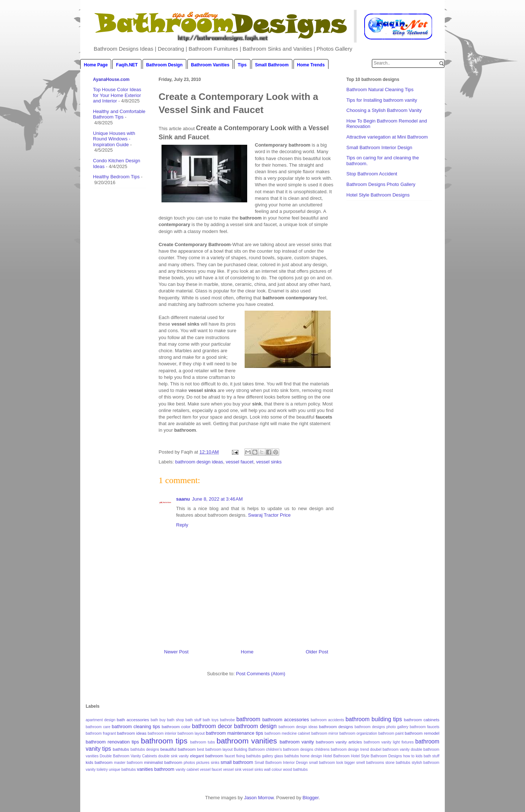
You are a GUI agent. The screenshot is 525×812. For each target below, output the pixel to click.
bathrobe (227, 720)
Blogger (311, 798)
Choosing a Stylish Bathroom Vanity (384, 110)
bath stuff (194, 720)
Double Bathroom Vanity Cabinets (129, 756)
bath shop (176, 720)
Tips (242, 65)
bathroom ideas (132, 733)
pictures (203, 763)
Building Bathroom (249, 749)
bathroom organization (358, 733)
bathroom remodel (422, 733)
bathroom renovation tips (112, 742)
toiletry (102, 770)
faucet (230, 756)
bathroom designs (336, 726)
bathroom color (176, 726)
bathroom (248, 719)
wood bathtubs (295, 770)
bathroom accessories (285, 720)
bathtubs (121, 749)
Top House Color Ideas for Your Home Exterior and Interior (117, 95)
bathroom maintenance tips (235, 733)
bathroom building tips (374, 719)
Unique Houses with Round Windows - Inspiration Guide (114, 139)
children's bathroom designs (290, 749)
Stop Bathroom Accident (372, 174)
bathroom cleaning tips (136, 726)
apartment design (100, 720)
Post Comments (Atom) (260, 674)
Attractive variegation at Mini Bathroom (387, 137)
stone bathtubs (398, 763)
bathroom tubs (202, 742)
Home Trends (311, 65)
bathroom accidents (327, 720)
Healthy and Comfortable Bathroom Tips (119, 114)
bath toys (211, 720)
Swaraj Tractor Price (269, 515)
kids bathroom (99, 762)
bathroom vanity (297, 742)
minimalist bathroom (163, 762)
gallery (267, 756)
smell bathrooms (370, 763)
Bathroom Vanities (210, 65)
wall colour (273, 770)
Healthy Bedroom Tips (116, 177)
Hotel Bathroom (337, 756)
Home (247, 652)
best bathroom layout (215, 749)
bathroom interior (162, 733)
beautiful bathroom (178, 749)
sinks (215, 763)
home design (311, 756)
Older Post (317, 652)
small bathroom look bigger (332, 763)
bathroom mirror (325, 733)
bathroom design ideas (199, 462)
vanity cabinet (187, 770)
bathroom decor (212, 726)
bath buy (158, 720)
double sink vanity (174, 756)
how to (409, 756)
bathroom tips (164, 741)
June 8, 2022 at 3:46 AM (217, 499)
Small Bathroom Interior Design (379, 147)
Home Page (96, 65)
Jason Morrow (259, 798)
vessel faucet (240, 462)
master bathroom (129, 763)
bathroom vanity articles (339, 742)
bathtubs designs (145, 749)
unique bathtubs (122, 770)
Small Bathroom (272, 65)
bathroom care (98, 727)
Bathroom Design (164, 65)
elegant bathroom (207, 756)
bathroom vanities (247, 741)
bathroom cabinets (422, 720)
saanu (183, 499)
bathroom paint (391, 733)
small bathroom (237, 762)
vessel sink (232, 770)
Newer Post (176, 652)
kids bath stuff (427, 756)
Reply (182, 525)
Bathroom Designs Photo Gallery (381, 184)
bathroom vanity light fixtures (389, 742)
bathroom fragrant (101, 733)
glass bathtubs (286, 756)
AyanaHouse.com (111, 79)
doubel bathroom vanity (390, 749)
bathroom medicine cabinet (287, 733)
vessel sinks (269, 462)
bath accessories (133, 720)
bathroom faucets (425, 727)
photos (189, 763)
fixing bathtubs (248, 756)
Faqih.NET (127, 65)
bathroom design (255, 726)
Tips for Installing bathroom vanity (382, 100)
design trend (358, 749)
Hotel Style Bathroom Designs (378, 195)
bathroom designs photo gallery (382, 727)
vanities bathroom (155, 769)
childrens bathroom (330, 749)
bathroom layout (191, 733)
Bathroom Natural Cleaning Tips (380, 90)
